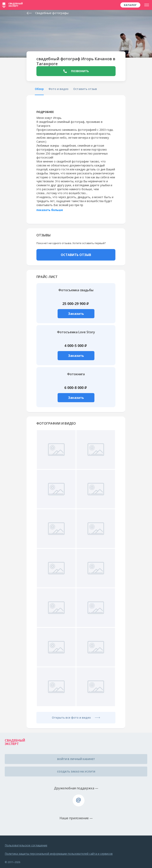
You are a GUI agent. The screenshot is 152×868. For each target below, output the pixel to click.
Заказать (76, 314)
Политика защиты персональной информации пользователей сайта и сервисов (59, 854)
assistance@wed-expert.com (79, 800)
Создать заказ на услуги (76, 772)
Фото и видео (58, 89)
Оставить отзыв (85, 89)
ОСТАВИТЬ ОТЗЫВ (76, 255)
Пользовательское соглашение (26, 845)
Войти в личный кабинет (76, 759)
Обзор (39, 89)
